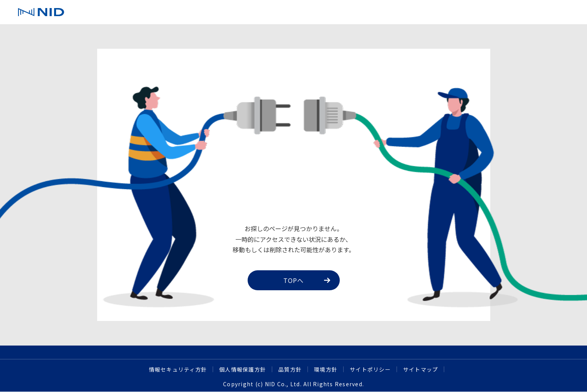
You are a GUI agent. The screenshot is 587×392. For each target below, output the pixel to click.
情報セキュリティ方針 (178, 369)
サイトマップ (421, 369)
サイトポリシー (370, 369)
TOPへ (307, 280)
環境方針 (326, 369)
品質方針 (290, 369)
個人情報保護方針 (243, 369)
